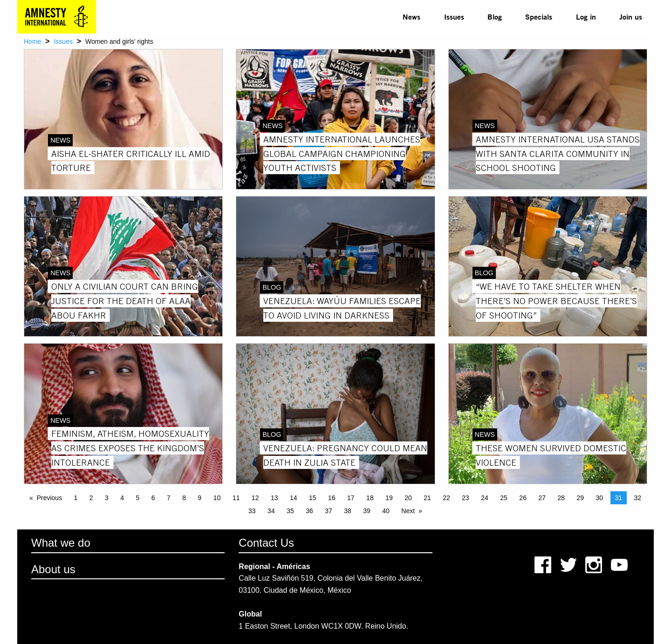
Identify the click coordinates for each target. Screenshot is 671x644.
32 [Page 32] (638, 498)
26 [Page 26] (523, 498)
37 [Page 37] (329, 511)
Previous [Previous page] (49, 498)
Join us (631, 17)
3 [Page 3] (107, 498)
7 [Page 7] (169, 498)
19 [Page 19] (389, 498)
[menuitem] (411, 17)
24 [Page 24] (485, 498)
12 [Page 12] (255, 498)
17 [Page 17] (351, 498)
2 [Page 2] (91, 498)
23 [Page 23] (466, 498)
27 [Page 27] (542, 498)
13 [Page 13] (274, 498)
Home (32, 41)
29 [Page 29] (580, 498)
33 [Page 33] (252, 511)
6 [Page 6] (153, 498)
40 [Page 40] (386, 511)
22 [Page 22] (446, 498)
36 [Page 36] (309, 511)
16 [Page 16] (332, 498)
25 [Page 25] (504, 498)
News (411, 17)
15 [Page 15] (313, 498)
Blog (495, 17)
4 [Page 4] (122, 498)
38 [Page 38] (348, 511)
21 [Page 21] (427, 498)
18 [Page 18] (370, 498)
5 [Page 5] (138, 498)
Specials (539, 17)
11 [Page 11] (236, 498)
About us (53, 569)
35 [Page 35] (290, 511)
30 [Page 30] (599, 498)
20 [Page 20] (408, 498)
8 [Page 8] (184, 498)
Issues (454, 17)
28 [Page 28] (561, 498)
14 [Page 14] (294, 498)
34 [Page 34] (271, 511)
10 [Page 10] (217, 498)
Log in (586, 17)
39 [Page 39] (367, 511)
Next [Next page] (408, 511)
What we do (61, 543)
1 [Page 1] (76, 498)
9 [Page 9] (200, 498)
